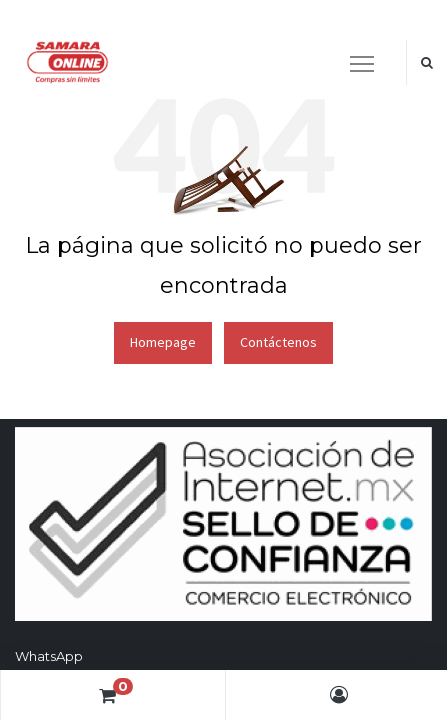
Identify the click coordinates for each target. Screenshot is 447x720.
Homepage (163, 342)
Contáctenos (278, 342)
